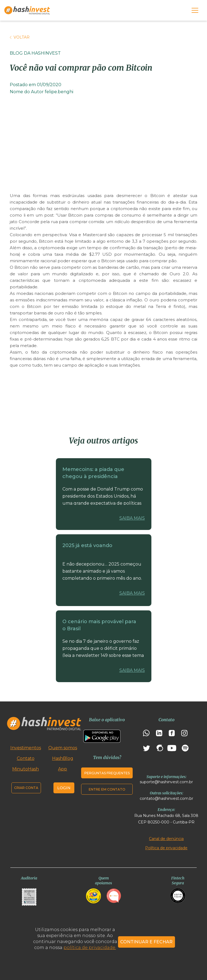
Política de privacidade (166, 848)
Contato (26, 758)
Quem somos (63, 748)
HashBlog (63, 758)
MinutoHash (26, 769)
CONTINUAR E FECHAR (146, 942)
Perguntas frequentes (107, 773)
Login (64, 788)
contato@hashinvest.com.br (166, 798)
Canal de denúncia (166, 839)
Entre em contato (107, 789)
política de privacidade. (90, 948)
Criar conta (26, 788)
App (63, 769)
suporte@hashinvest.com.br (166, 782)
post (49, 215)
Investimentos (26, 748)
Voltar (20, 37)
